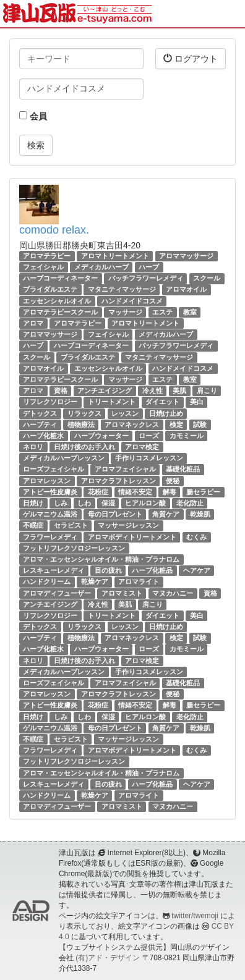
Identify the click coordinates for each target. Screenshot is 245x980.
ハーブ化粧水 (43, 436)
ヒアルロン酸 (145, 503)
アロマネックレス (132, 425)
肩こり (207, 391)
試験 (200, 425)
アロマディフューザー (57, 593)
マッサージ (125, 312)
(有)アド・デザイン (108, 958)
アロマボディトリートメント (132, 537)
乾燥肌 (200, 514)
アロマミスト (122, 593)
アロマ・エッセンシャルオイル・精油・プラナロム (101, 559)
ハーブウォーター (101, 436)
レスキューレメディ (54, 570)
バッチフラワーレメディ (146, 278)
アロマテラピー (47, 256)
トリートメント (112, 402)
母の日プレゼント (115, 514)
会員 (33, 116)
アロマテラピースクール (60, 312)
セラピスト (71, 525)
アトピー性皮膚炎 (50, 492)
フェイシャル (43, 267)
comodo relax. (54, 230)
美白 (197, 402)
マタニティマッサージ (122, 290)
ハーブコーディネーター (60, 278)
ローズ (149, 436)
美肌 (179, 391)
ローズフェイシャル (54, 470)
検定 (176, 425)
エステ (162, 312)
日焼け (33, 503)
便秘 (173, 481)
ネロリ (33, 447)
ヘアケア (197, 570)
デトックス (40, 413)
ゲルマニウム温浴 (50, 514)
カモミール (187, 436)
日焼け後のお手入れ (84, 447)
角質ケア (166, 514)
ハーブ (149, 267)
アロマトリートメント (115, 256)
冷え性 (153, 391)
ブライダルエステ (50, 290)
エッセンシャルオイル (57, 301)
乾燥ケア (95, 581)
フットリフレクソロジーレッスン (74, 548)
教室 (190, 312)
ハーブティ (40, 425)
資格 (61, 391)
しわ (84, 503)
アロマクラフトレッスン (118, 481)
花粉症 (98, 492)
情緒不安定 (135, 492)
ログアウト (191, 58)
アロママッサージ (186, 256)
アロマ (33, 323)
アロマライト (139, 581)
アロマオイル (186, 290)
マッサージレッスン (128, 525)
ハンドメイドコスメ (132, 301)
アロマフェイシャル (125, 470)
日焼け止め (166, 413)
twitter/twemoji (195, 916)
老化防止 (190, 503)
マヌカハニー (173, 593)
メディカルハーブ (101, 267)
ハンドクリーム (47, 581)
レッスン (125, 413)
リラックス (84, 413)
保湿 (108, 503)
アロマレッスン (47, 481)
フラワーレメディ (50, 537)
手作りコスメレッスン (149, 458)
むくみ (196, 537)
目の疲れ (108, 570)
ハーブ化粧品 (152, 570)
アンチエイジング (105, 391)
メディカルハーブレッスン (64, 458)
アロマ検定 (142, 447)
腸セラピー (203, 492)
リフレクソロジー (50, 402)
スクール (207, 278)
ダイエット (162, 402)
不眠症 (33, 525)
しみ (61, 503)
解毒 (170, 492)
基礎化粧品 (183, 470)
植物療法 (81, 425)
